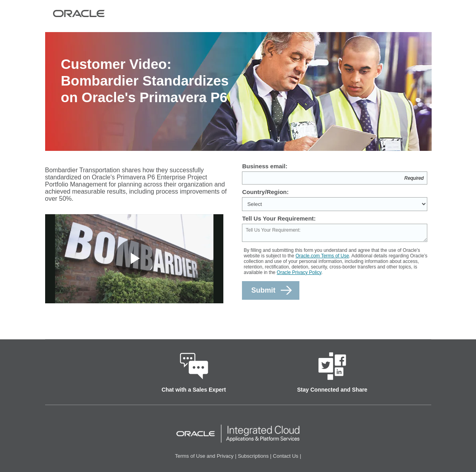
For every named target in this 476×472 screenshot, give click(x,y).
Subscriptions (253, 456)
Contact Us (286, 456)
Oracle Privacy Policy (299, 272)
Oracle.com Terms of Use (322, 256)
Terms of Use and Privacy (204, 456)
